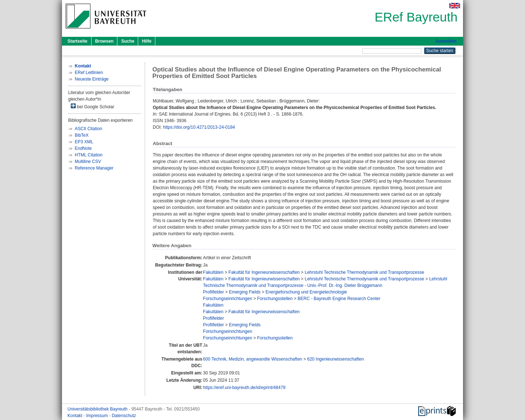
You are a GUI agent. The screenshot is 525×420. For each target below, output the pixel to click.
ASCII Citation (88, 129)
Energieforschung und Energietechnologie (306, 292)
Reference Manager (94, 168)
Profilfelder (213, 292)
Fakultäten (213, 272)
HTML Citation (89, 155)
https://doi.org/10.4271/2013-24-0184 (199, 127)
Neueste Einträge (92, 79)
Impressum (98, 416)
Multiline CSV (88, 162)
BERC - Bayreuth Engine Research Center (339, 299)
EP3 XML (84, 142)
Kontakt (75, 416)
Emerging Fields (245, 292)
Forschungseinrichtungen (228, 299)
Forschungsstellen (275, 299)
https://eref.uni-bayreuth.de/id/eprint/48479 (244, 388)
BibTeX (82, 135)
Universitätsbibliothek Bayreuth (98, 409)
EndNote (83, 148)
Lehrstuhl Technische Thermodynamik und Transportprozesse (365, 272)
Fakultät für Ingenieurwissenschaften (264, 272)
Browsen (104, 41)
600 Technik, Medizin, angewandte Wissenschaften (253, 359)
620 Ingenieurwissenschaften (335, 359)
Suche (128, 41)
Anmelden (446, 41)
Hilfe (147, 41)
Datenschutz (124, 416)
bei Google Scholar (92, 106)
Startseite (77, 41)
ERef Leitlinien (89, 73)
